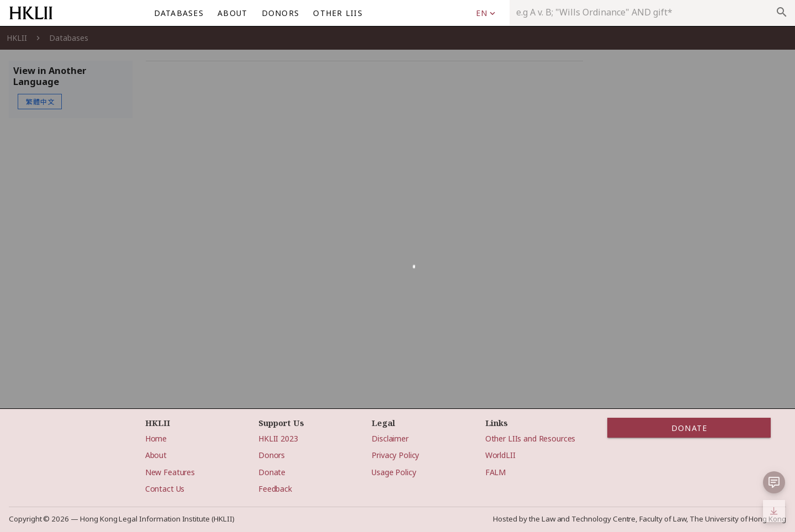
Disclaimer (390, 438)
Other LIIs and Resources (531, 438)
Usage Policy (394, 472)
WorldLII (500, 455)
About (156, 455)
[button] (774, 482)
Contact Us (165, 489)
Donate (272, 472)
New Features (170, 472)
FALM (495, 472)
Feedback (275, 489)
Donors (272, 455)
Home (156, 438)
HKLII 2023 (278, 438)
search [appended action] (782, 12)
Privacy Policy (395, 455)
